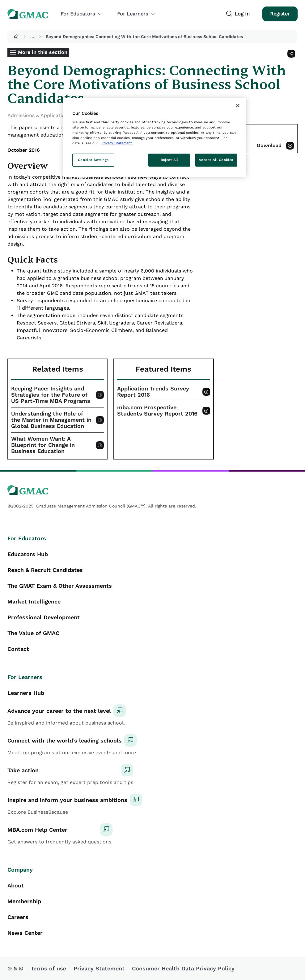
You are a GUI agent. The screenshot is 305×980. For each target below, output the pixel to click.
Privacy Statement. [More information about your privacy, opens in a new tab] (117, 143)
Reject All (169, 160)
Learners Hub (26, 693)
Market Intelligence (34, 601)
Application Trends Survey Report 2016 (153, 392)
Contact (18, 649)
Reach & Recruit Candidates (45, 570)
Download (269, 145)
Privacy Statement (99, 968)
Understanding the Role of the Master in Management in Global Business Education (51, 420)
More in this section (43, 52)
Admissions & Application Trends (47, 115)
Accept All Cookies (216, 160)
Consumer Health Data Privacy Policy (183, 968)
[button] (16, 37)
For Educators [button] (81, 14)
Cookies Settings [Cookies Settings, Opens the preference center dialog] (93, 160)
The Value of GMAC (33, 633)
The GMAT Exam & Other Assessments (60, 586)
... (32, 37)
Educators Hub (28, 554)
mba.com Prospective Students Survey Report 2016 (157, 411)
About (16, 885)
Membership (24, 901)
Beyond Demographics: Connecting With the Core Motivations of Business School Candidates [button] (144, 37)
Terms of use (48, 968)
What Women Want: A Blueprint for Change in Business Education (43, 445)
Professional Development (44, 617)
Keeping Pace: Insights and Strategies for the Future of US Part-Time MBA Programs (51, 395)
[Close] (238, 106)
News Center (25, 933)
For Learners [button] (136, 14)
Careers (18, 917)
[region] (155, 138)
